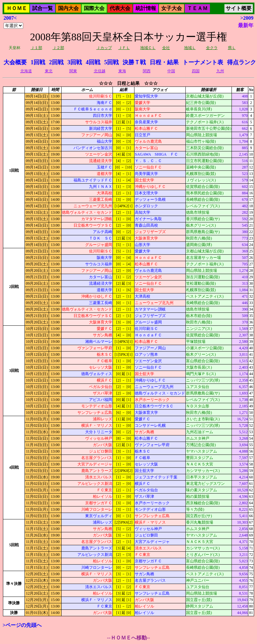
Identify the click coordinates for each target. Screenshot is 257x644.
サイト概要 (239, 8)
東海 (122, 71)
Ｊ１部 (36, 48)
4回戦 (93, 62)
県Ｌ (232, 48)
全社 (166, 48)
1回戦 (38, 62)
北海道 (26, 71)
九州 (220, 71)
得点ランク (242, 62)
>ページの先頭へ (22, 625)
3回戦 (75, 62)
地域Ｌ (190, 48)
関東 (73, 71)
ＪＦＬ (124, 48)
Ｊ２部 (58, 48)
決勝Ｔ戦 (134, 62)
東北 (49, 71)
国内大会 (68, 8)
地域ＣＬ (148, 48)
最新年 (246, 25)
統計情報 (146, 8)
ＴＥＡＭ (197, 8)
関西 (147, 71)
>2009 (247, 18)
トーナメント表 (203, 62)
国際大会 (94, 8)
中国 (171, 71)
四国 (196, 71)
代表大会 (120, 8)
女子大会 (172, 8)
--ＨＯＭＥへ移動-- (128, 638)
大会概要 (15, 62)
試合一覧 (43, 8)
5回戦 (111, 62)
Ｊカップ (104, 48)
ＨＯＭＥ (17, 8)
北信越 (100, 71)
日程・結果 (164, 62)
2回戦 (56, 62)
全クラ (212, 48)
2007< (10, 18)
